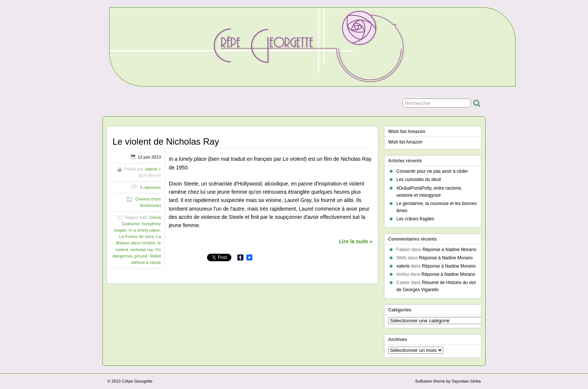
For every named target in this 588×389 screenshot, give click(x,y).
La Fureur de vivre (136, 236)
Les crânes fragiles (415, 219)
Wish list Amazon (405, 142)
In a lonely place (144, 230)
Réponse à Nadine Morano (449, 250)
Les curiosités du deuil (419, 180)
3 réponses (150, 187)
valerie (151, 169)
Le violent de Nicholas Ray (166, 141)
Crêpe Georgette (137, 381)
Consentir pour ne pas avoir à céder (432, 171)
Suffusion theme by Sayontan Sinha (448, 381)
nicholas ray (142, 250)
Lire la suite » (356, 241)
